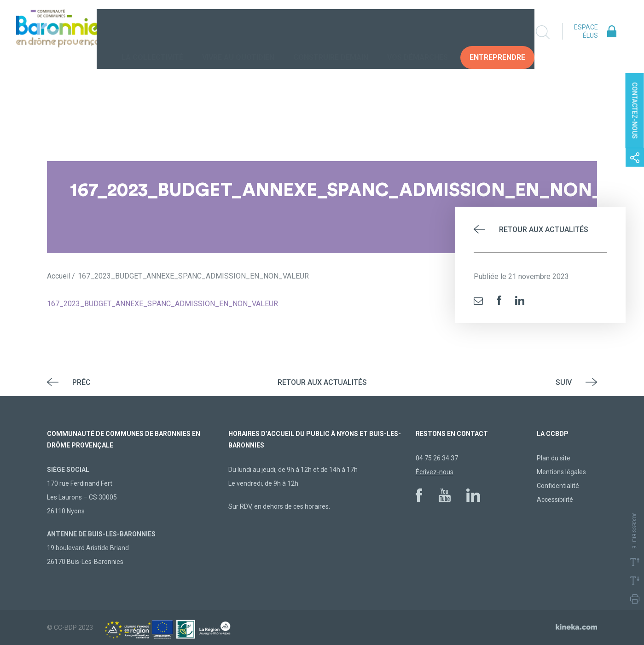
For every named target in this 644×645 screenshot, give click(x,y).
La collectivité (154, 32)
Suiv (564, 382)
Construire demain (332, 32)
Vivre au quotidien (240, 32)
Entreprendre (499, 32)
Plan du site (554, 458)
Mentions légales (561, 472)
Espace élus (586, 31)
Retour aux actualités (544, 230)
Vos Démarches (419, 32)
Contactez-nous (635, 110)
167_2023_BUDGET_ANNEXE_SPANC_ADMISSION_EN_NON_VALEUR (162, 304)
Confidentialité (558, 486)
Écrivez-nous (435, 472)
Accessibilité (555, 500)
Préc (81, 382)
